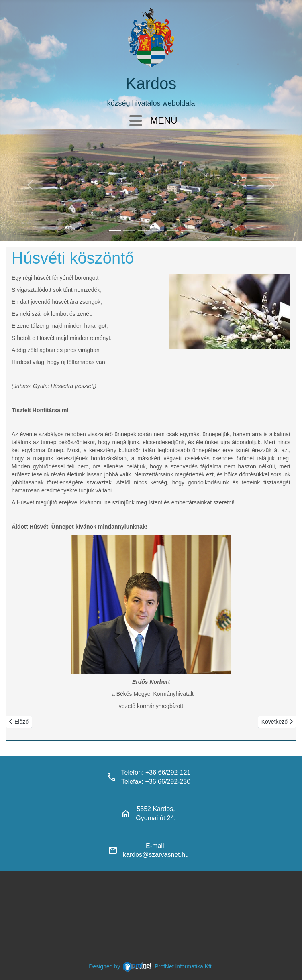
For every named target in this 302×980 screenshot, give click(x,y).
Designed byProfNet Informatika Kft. (151, 966)
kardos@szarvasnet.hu (156, 855)
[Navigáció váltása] (136, 121)
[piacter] (173, 230)
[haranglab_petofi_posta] (129, 230)
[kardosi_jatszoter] (144, 230)
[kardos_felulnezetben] (115, 230)
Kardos (151, 83)
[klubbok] (187, 230)
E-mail (155, 846)
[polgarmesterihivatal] (158, 230)
